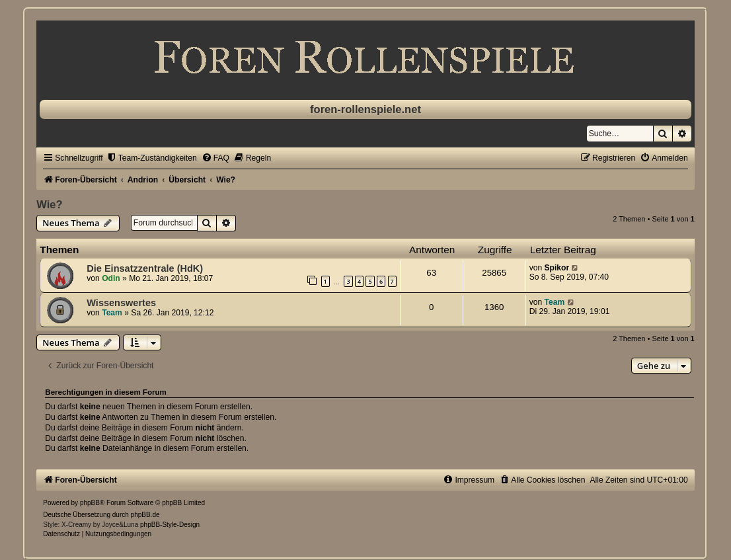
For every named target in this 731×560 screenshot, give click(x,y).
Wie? (49, 204)
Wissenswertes (121, 303)
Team (112, 313)
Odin (111, 278)
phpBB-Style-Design (170, 525)
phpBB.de (145, 515)
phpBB (90, 503)
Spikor (557, 268)
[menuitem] (152, 158)
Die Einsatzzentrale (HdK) (145, 268)
